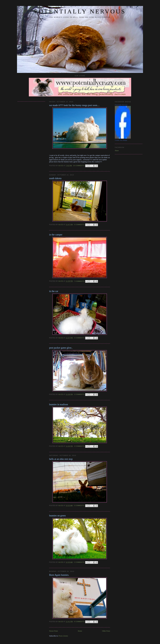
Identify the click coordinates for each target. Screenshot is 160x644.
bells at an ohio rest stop (61, 459)
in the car (54, 291)
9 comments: (80, 622)
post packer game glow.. (61, 348)
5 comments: (80, 225)
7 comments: (80, 281)
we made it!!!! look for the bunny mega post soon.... (74, 105)
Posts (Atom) (63, 636)
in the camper (56, 235)
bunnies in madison (59, 404)
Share (117, 151)
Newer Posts (53, 631)
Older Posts (106, 631)
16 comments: (79, 166)
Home (80, 631)
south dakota (55, 178)
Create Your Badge (121, 140)
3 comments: (80, 338)
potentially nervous (80, 11)
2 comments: (80, 394)
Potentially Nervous (121, 105)
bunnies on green (57, 516)
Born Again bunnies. (59, 575)
